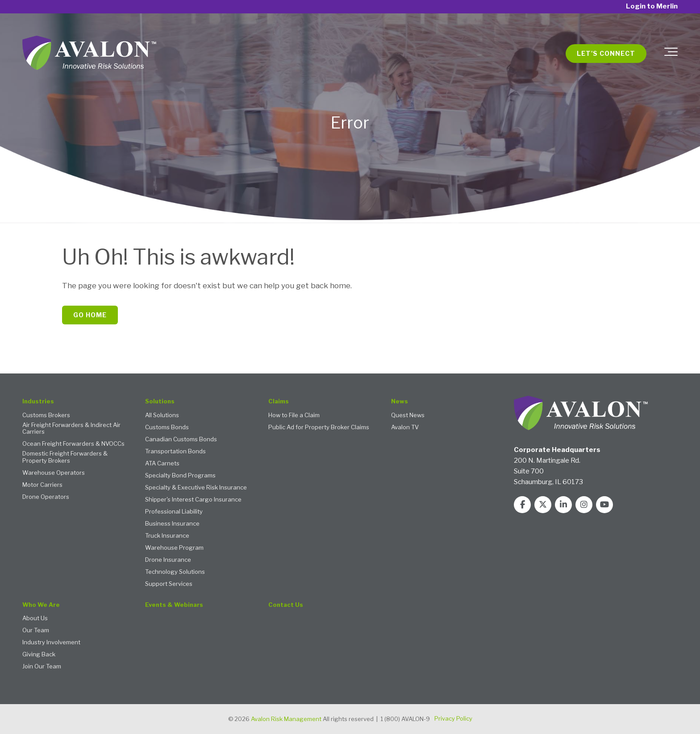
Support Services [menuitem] (169, 584)
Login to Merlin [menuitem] (652, 6)
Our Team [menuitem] (36, 630)
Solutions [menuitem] (160, 401)
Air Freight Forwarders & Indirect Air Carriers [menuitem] (71, 429)
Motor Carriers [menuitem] (42, 485)
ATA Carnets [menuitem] (162, 463)
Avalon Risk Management (286, 719)
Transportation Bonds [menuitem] (175, 451)
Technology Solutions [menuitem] (175, 572)
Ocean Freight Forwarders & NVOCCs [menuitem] (73, 444)
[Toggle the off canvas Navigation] (671, 54)
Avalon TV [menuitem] (405, 427)
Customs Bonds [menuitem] (167, 427)
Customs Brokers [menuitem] (46, 415)
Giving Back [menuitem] (39, 654)
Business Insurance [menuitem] (172, 524)
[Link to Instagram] (584, 505)
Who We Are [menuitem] (41, 605)
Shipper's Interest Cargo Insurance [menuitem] (193, 500)
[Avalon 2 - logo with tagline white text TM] (89, 54)
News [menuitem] (400, 401)
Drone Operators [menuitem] (46, 497)
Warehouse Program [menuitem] (174, 548)
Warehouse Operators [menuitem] (54, 473)
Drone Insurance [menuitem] (168, 560)
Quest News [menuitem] (408, 415)
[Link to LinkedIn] (563, 505)
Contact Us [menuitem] (286, 605)
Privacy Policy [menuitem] (453, 718)
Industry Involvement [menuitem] (51, 642)
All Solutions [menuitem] (162, 415)
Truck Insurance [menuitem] (167, 536)
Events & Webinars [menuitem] (174, 605)
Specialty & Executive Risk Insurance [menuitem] (196, 487)
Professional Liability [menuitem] (174, 512)
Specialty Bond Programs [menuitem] (180, 475)
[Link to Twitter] (543, 505)
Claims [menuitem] (279, 401)
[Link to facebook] (522, 505)
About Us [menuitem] (35, 618)
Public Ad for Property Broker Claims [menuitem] (319, 427)
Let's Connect (606, 53)
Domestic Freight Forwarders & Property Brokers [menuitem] (65, 457)
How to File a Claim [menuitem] (294, 415)
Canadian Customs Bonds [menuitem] (181, 439)
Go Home (90, 315)
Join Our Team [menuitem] (42, 666)
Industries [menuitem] (38, 401)
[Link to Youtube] (604, 505)
